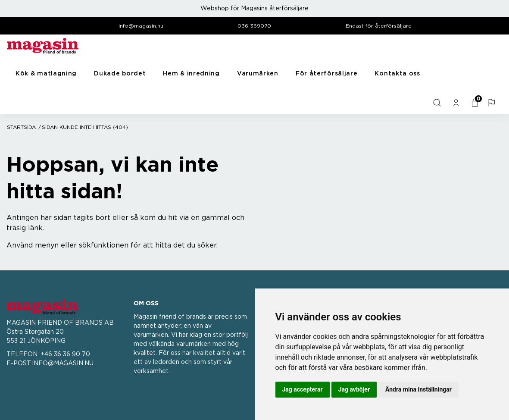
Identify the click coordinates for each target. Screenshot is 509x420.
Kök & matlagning (46, 74)
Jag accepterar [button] (303, 389)
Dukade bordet (120, 74)
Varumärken (258, 74)
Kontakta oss (397, 74)
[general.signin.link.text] (457, 103)
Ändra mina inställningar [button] (418, 389)
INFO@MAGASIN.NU (63, 364)
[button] (493, 103)
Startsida (21, 127)
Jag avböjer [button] (354, 389)
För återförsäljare (327, 74)
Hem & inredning (191, 74)
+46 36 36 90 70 (65, 354)
